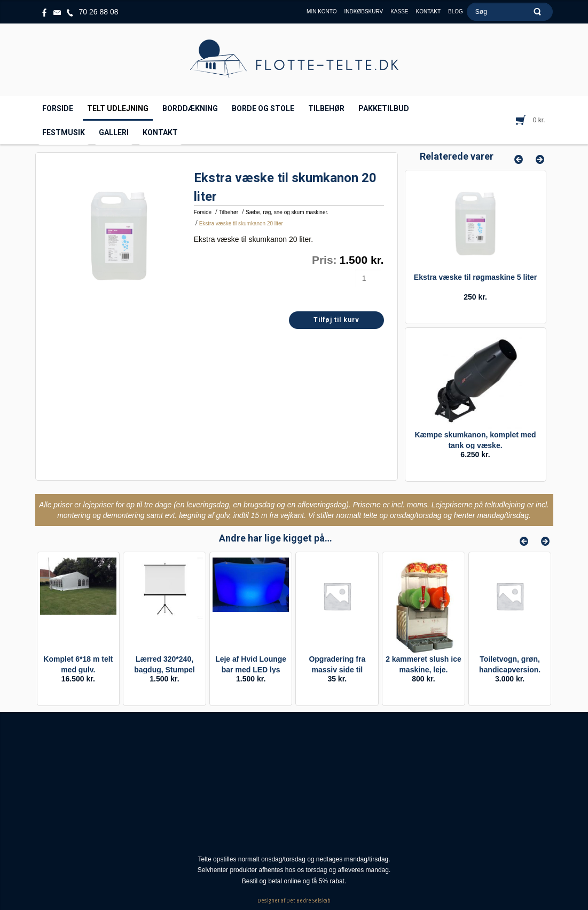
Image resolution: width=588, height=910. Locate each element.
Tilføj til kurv (336, 320)
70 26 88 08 (99, 12)
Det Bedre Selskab (308, 901)
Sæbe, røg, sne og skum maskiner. (287, 212)
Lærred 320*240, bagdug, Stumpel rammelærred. (164, 670)
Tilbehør (229, 212)
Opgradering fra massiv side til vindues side (337, 670)
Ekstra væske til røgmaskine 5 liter (475, 277)
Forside (203, 212)
